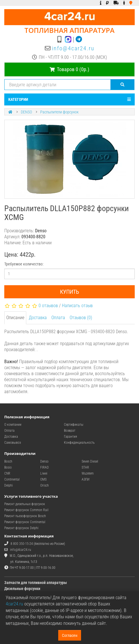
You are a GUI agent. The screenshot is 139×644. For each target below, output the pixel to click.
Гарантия (70, 437)
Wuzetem (88, 473)
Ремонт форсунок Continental (25, 522)
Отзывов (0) (81, 318)
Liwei (44, 473)
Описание (15, 318)
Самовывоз (13, 443)
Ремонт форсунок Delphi (21, 528)
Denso (44, 461)
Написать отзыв (77, 306)
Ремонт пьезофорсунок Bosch (25, 516)
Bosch (8, 461)
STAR (85, 467)
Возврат (70, 431)
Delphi (9, 485)
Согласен (70, 635)
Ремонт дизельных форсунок (25, 504)
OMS (43, 479)
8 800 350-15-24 (22, 544)
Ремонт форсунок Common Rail (26, 510)
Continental (12, 479)
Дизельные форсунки (22, 589)
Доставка (38, 318)
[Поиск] (123, 85)
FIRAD (45, 467)
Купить (69, 292)
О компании (13, 425)
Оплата (58, 318)
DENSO (26, 112)
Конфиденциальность (79, 443)
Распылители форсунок (59, 112)
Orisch (45, 485)
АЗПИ (85, 479)
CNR (7, 473)
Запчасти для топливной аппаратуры (36, 583)
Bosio (8, 467)
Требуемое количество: (24, 264)
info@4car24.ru (73, 48)
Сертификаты (74, 425)
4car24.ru (14, 604)
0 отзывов (48, 306)
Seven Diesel (90, 461)
